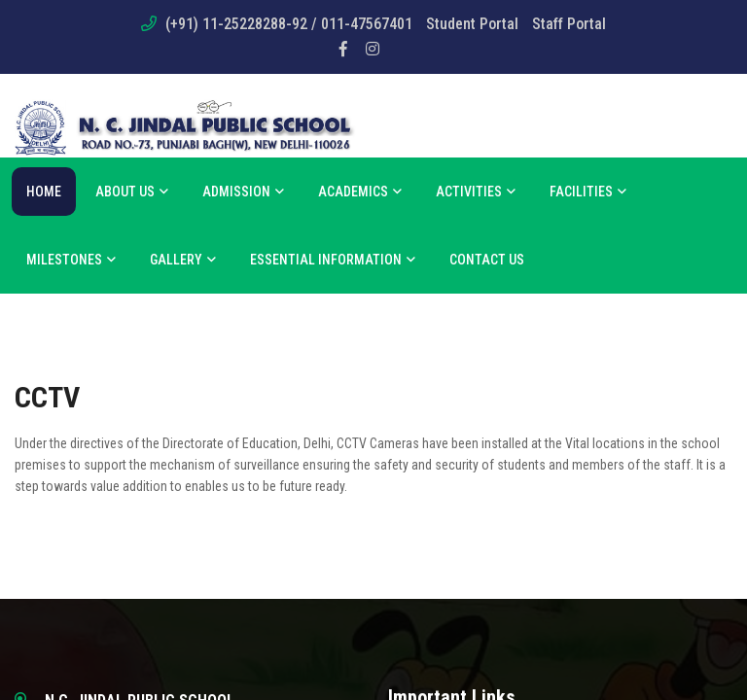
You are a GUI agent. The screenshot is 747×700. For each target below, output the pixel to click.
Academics (360, 192)
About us (132, 192)
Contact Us (487, 260)
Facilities (588, 192)
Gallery (183, 260)
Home (44, 192)
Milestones (71, 260)
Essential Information (333, 260)
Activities (476, 192)
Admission (243, 192)
